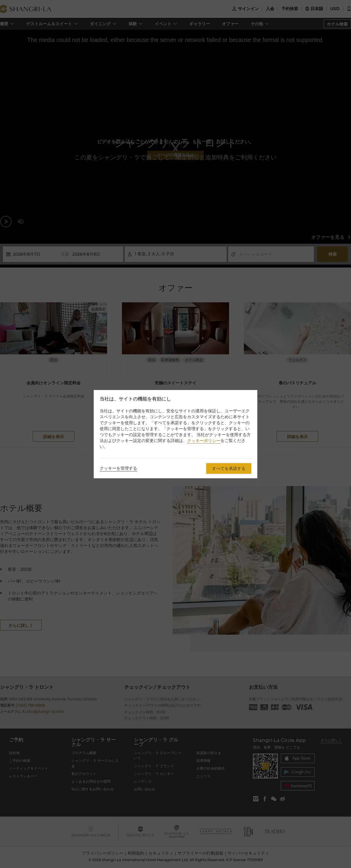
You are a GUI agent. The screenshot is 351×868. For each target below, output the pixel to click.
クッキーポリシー (204, 441)
